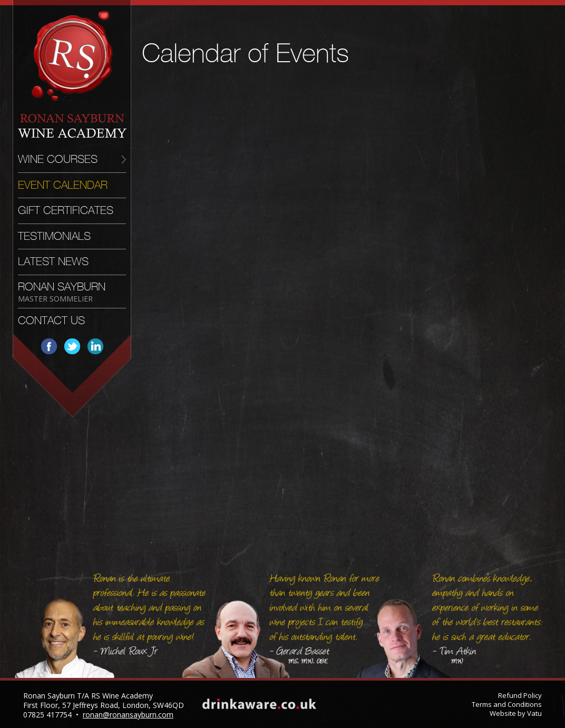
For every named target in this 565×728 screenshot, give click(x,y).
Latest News (53, 261)
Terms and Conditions (507, 704)
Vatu (534, 713)
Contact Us (51, 321)
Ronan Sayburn (62, 292)
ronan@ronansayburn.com (128, 715)
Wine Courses (58, 159)
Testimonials (54, 236)
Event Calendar (63, 185)
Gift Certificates (66, 210)
